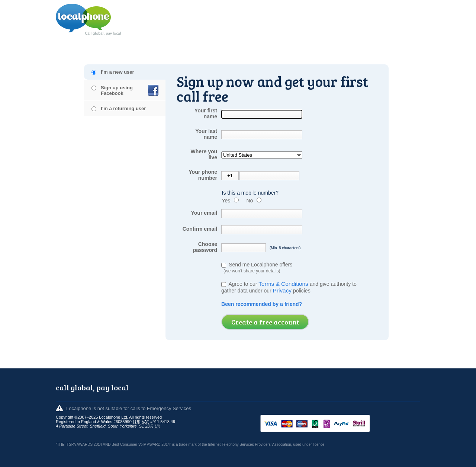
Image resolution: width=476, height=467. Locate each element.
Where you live (204, 154)
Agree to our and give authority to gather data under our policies (290, 287)
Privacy (282, 290)
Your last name (206, 134)
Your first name (206, 113)
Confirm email (200, 229)
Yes (226, 201)
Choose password (205, 247)
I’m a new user (118, 72)
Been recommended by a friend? (262, 304)
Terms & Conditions (283, 284)
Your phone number (203, 175)
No (250, 201)
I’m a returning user (123, 108)
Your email (204, 213)
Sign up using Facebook (117, 90)
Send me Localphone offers (257, 268)
